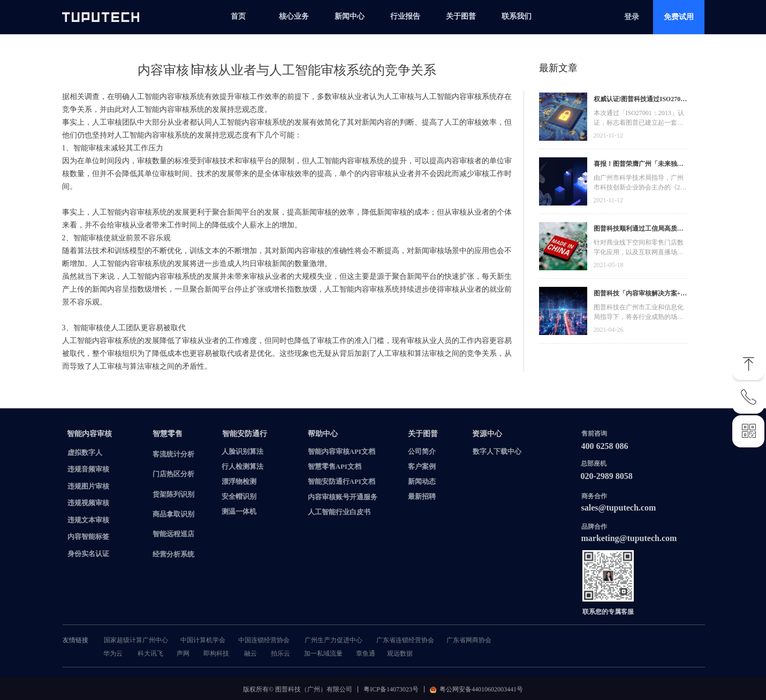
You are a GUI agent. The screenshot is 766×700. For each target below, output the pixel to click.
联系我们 (517, 16)
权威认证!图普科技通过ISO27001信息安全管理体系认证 (640, 100)
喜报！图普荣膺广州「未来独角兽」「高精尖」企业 (639, 165)
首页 (238, 16)
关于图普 (461, 16)
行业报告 (405, 16)
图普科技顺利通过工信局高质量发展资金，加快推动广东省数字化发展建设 (639, 230)
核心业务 (294, 16)
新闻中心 (350, 16)
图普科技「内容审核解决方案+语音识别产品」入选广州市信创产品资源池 (640, 295)
